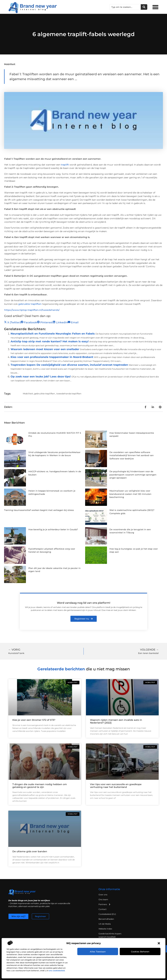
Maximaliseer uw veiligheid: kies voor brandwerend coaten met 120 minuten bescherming (130, 494)
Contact (102, 909)
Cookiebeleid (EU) (107, 914)
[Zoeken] (144, 7)
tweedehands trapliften (69, 394)
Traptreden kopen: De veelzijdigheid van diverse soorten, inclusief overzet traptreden (69, 365)
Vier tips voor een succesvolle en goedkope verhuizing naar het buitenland (116, 786)
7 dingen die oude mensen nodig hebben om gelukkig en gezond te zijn (40, 786)
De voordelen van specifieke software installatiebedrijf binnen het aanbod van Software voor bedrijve (132, 455)
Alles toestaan (98, 952)
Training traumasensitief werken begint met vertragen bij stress (39, 510)
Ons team (103, 899)
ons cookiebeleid (57, 971)
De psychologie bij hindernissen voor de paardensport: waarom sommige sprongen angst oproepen (133, 475)
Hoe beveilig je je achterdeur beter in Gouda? (53, 529)
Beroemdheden (106, 919)
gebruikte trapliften (30, 304)
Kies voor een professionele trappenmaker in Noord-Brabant (52, 357)
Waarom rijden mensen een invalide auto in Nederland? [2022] (116, 721)
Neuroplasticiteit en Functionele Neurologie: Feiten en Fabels (53, 334)
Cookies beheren (140, 952)
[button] (159, 943)
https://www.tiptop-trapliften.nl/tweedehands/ (32, 310)
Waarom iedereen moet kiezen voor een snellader (45, 349)
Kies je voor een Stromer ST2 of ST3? (34, 720)
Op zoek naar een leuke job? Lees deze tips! (41, 377)
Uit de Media (105, 924)
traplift (65, 165)
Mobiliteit (10, 64)
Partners (105, 904)
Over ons (103, 895)
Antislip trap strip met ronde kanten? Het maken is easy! (50, 341)
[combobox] (125, 7)
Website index (105, 929)
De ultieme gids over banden (30, 851)
